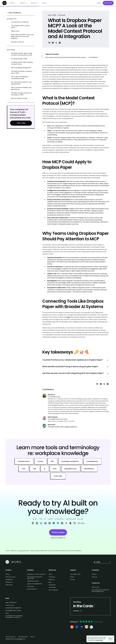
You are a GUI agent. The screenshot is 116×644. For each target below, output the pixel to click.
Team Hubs (30, 586)
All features (9, 582)
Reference (14, 551)
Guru (68, 317)
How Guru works (10, 577)
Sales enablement (11, 603)
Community (52, 587)
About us (94, 577)
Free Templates (53, 590)
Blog (50, 582)
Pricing (44, 3)
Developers (52, 585)
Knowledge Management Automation (35, 578)
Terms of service (10, 637)
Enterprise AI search (33, 581)
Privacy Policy (99, 640)
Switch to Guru (10, 605)
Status (72, 577)
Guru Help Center (75, 574)
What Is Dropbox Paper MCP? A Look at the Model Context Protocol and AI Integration (56, 551)
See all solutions (32, 589)
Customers (52, 577)
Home (7, 551)
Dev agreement (23, 637)
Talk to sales (108, 3)
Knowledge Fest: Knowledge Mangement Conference (14, 617)
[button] (13, 3)
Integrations (9, 580)
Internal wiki (9, 585)
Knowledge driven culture (13, 610)
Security (73, 580)
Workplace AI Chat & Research (36, 574)
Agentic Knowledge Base (35, 584)
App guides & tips (23, 551)
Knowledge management (13, 608)
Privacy (33, 637)
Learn (50, 574)
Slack (7, 613)
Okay (111, 639)
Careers (94, 574)
